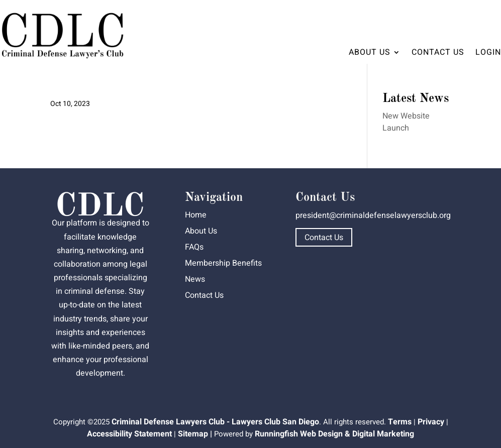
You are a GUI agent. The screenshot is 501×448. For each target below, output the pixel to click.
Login (488, 52)
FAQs (194, 247)
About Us (370, 52)
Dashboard (472, 18)
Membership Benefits (223, 263)
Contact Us (438, 52)
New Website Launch (406, 122)
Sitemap (193, 434)
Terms (400, 422)
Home (196, 215)
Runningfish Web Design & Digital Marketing (334, 434)
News (195, 279)
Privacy (431, 422)
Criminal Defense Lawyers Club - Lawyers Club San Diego (215, 422)
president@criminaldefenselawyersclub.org (373, 215)
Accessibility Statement (129, 434)
